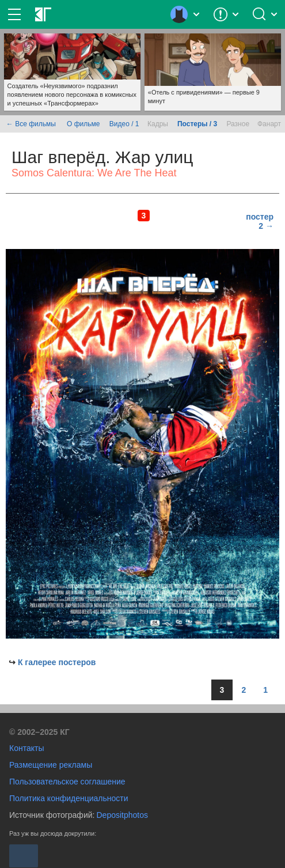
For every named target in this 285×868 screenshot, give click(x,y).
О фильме (83, 124)
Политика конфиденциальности (69, 798)
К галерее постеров (57, 662)
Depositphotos (122, 815)
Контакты (26, 748)
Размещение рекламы (51, 765)
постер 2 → (260, 221)
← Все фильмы (31, 124)
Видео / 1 (124, 124)
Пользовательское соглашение (67, 782)
